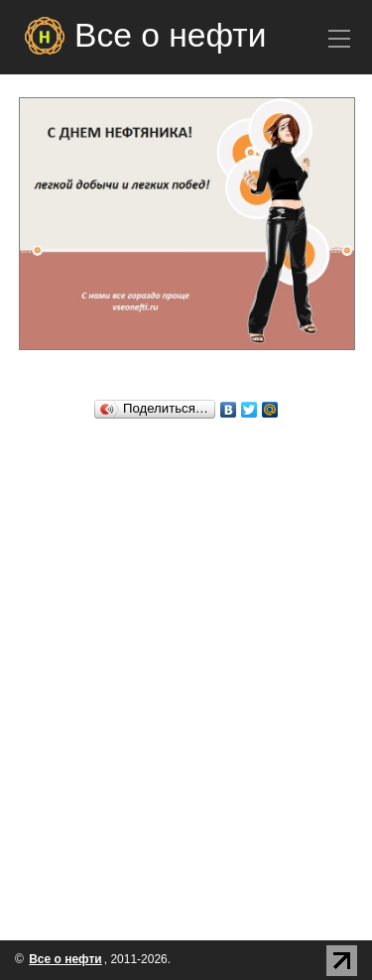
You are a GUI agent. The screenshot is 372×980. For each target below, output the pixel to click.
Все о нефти (170, 35)
